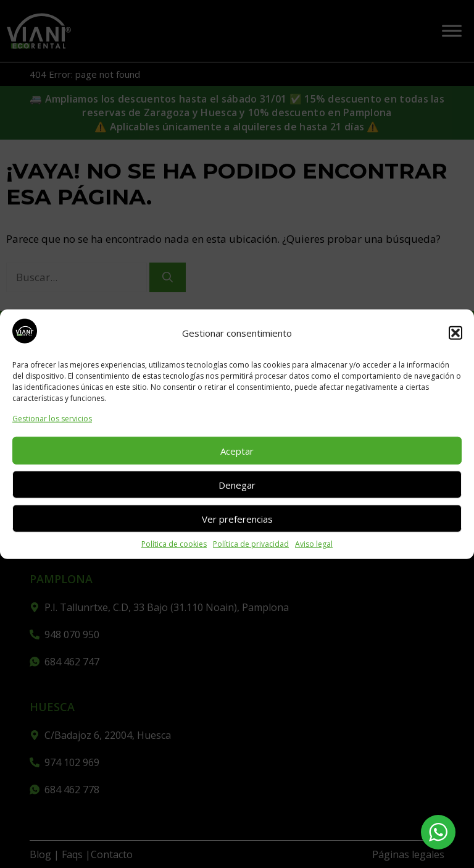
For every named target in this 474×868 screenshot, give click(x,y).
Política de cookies (174, 544)
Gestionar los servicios (52, 419)
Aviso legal (314, 544)
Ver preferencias (237, 518)
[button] (455, 333)
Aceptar (237, 450)
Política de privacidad (251, 544)
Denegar (237, 484)
